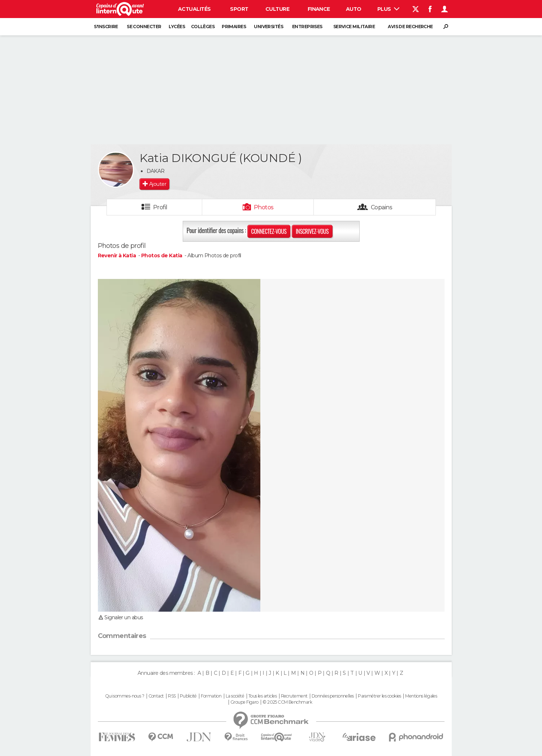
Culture (277, 9)
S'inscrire (106, 27)
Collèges (203, 27)
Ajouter (158, 184)
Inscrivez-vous (312, 231)
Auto (354, 9)
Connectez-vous (269, 231)
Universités (268, 27)
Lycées (177, 27)
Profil (160, 207)
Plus (388, 9)
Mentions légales (421, 696)
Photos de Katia (162, 255)
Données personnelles (333, 696)
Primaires (234, 27)
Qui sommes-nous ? (125, 696)
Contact (156, 696)
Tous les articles (263, 696)
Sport (239, 9)
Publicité (188, 696)
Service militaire (354, 27)
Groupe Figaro (244, 702)
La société (235, 696)
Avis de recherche (410, 27)
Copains (381, 207)
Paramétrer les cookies (380, 696)
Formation (211, 696)
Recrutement (294, 696)
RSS (172, 696)
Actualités (194, 9)
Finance (319, 9)
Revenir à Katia (118, 255)
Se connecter (144, 27)
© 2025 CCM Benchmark (287, 702)
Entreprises (307, 27)
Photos (264, 207)
